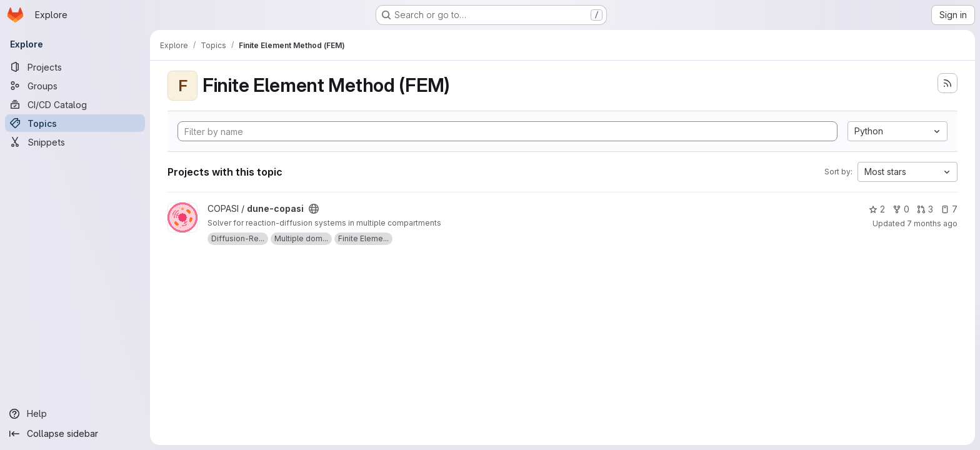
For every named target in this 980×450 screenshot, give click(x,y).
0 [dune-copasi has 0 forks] (901, 209)
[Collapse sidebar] (75, 434)
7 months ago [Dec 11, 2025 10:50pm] (932, 223)
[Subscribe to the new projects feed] (947, 83)
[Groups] (75, 86)
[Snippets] (75, 142)
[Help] (75, 414)
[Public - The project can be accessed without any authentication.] (314, 209)
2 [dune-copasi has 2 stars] (877, 209)
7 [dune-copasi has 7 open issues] (949, 209)
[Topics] (75, 123)
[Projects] (75, 67)
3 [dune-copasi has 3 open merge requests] (925, 209)
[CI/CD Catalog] (75, 104)
